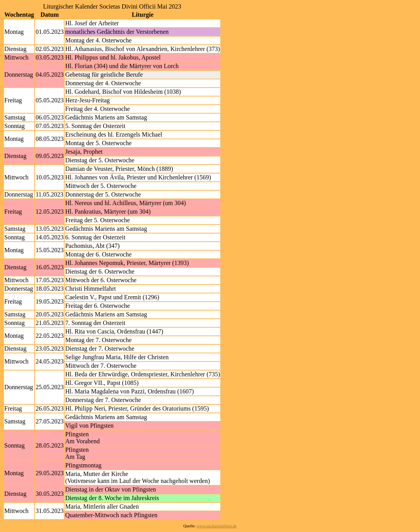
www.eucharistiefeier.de (217, 526)
